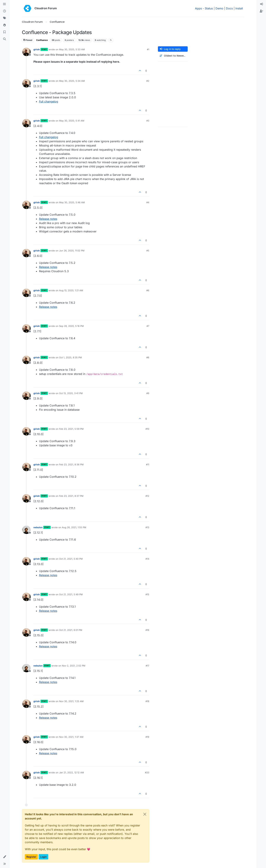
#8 (148, 357)
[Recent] (5, 11)
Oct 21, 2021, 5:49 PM (71, 594)
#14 (147, 559)
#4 (148, 202)
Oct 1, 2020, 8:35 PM (70, 357)
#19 (147, 737)
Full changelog (49, 101)
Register (31, 857)
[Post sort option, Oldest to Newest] (173, 56)
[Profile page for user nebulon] (26, 530)
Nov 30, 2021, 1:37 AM (71, 737)
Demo (219, 8)
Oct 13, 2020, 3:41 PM (71, 393)
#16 (147, 630)
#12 (147, 496)
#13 (147, 527)
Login (43, 857)
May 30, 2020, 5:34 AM (72, 81)
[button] (5, 857)
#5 (148, 251)
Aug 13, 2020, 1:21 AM (71, 290)
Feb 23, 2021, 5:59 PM (71, 429)
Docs (229, 8)
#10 (147, 429)
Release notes (48, 219)
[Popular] (5, 25)
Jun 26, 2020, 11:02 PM (72, 251)
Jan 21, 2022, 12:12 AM (72, 772)
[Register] (261, 11)
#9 (148, 393)
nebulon (38, 527)
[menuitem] (261, 4)
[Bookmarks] (5, 32)
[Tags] (5, 18)
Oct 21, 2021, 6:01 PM (71, 630)
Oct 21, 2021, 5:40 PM (71, 559)
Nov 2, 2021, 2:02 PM (74, 666)
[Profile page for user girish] (26, 52)
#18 (147, 701)
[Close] (145, 814)
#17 (147, 666)
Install (239, 8)
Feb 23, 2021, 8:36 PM (71, 464)
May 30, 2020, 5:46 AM (72, 202)
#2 (148, 81)
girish (37, 49)
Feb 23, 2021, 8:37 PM (71, 496)
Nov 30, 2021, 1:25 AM (71, 701)
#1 (148, 49)
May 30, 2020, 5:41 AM (72, 121)
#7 (148, 326)
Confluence (42, 40)
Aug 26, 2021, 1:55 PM (74, 527)
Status (209, 8)
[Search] (5, 39)
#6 (148, 290)
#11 (148, 464)
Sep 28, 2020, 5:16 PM (71, 326)
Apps (198, 8)
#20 (147, 772)
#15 (147, 594)
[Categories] (5, 4)
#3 (148, 121)
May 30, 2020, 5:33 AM (72, 49)
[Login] (261, 4)
